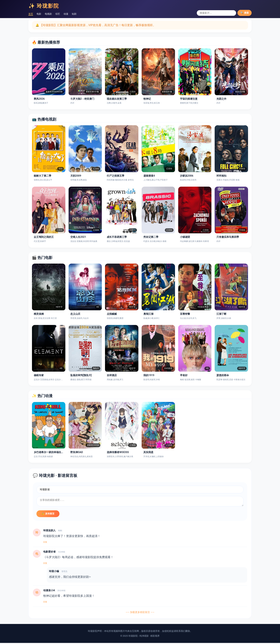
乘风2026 (39, 99)
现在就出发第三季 (117, 99)
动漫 (71, 14)
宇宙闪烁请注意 (189, 99)
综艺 (62, 14)
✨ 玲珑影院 (44, 6)
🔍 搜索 (245, 13)
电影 (41, 14)
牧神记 (147, 99)
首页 (31, 14)
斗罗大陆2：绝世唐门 (82, 99)
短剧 (81, 14)
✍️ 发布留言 (48, 515)
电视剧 (51, 14)
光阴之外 (221, 99)
